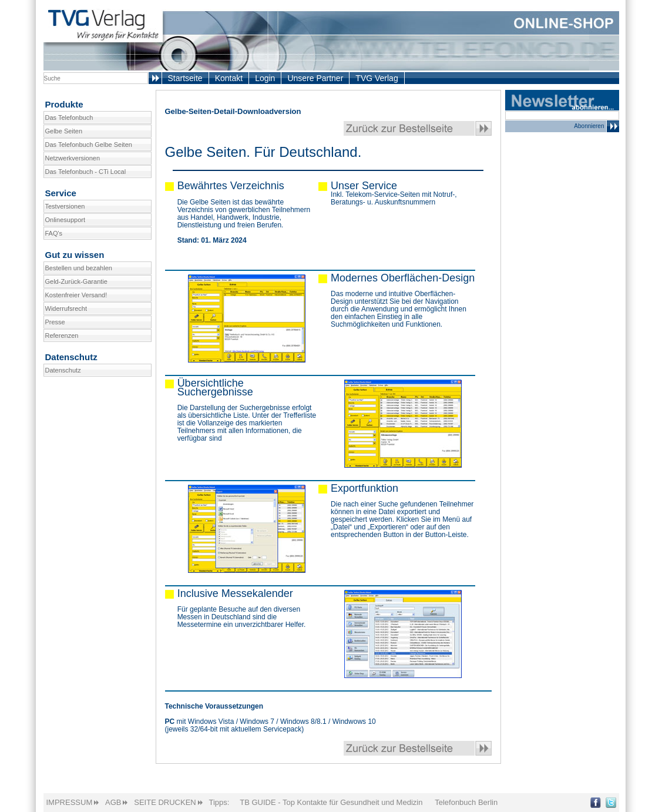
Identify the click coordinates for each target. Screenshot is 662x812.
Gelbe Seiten (64, 131)
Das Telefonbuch (69, 118)
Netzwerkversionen (73, 158)
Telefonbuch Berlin (466, 802)
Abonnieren (596, 126)
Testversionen (65, 206)
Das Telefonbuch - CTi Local (86, 172)
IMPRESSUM (70, 802)
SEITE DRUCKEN (165, 802)
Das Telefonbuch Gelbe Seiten (89, 145)
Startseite (185, 78)
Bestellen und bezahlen (79, 268)
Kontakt (229, 78)
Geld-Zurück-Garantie (76, 281)
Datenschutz (63, 370)
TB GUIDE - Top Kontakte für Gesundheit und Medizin (331, 802)
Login (265, 78)
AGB (113, 802)
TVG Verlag (377, 78)
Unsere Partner (315, 78)
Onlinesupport (65, 220)
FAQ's (54, 233)
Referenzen (62, 335)
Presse (55, 322)
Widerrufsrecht (66, 308)
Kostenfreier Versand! (76, 295)
